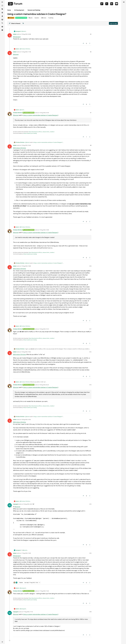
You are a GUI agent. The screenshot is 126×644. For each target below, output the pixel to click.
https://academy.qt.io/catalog (30, 133)
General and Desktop (21, 18)
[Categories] (2, 2)
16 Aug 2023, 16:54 (26, 419)
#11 (90, 329)
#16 (90, 553)
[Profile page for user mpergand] (10, 505)
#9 (91, 230)
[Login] (124, 2)
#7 (91, 113)
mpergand (18, 31)
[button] (2, 642)
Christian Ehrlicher (18, 113)
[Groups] (2, 20)
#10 (90, 266)
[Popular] (2, 13)
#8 (91, 145)
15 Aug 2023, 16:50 (44, 230)
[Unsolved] (2, 30)
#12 (90, 352)
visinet (15, 34)
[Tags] (2, 9)
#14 (90, 419)
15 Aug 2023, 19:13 (44, 329)
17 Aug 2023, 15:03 (26, 553)
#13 (90, 385)
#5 (91, 34)
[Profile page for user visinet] (10, 35)
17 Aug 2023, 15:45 (44, 591)
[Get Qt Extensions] (2, 27)
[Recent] (2, 6)
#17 (90, 591)
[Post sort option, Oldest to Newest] (15, 23)
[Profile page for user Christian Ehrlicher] (10, 114)
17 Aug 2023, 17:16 (28, 612)
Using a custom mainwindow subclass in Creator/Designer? (41, 115)
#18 (90, 612)
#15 (90, 504)
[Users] (2, 16)
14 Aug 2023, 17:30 (26, 52)
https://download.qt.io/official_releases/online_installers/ (42, 132)
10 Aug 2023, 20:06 (26, 34)
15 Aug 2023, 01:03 (44, 113)
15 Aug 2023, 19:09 (26, 266)
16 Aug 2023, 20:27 (28, 504)
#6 (91, 52)
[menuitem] (124, 2)
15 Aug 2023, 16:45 (26, 145)
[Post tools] (90, 43)
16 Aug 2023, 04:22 (44, 385)
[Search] (2, 23)
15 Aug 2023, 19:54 (26, 352)
